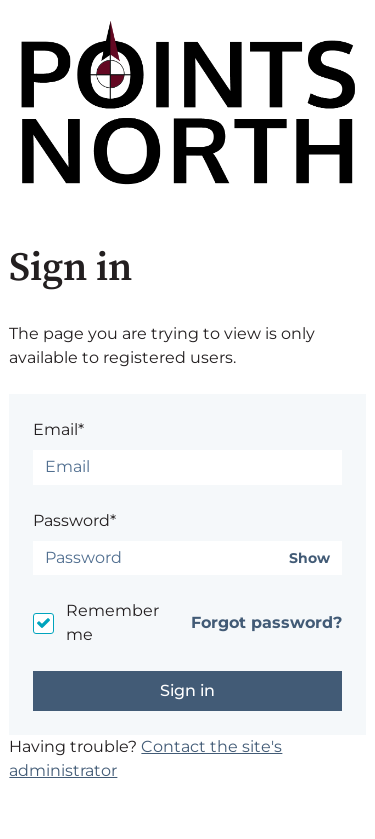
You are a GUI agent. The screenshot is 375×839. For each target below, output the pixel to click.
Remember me (112, 622)
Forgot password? (266, 622)
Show (309, 558)
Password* (74, 520)
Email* (58, 429)
